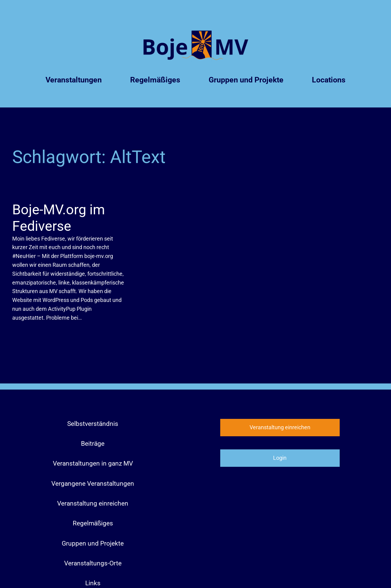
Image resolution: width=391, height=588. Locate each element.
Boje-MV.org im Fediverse (58, 218)
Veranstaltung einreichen (280, 427)
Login (280, 458)
